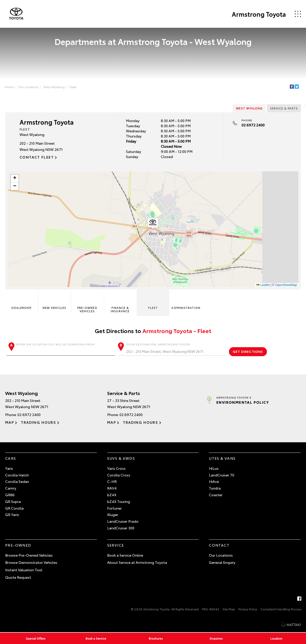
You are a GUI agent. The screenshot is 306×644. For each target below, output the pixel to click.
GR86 (10, 495)
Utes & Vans (222, 458)
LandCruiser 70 (222, 475)
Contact (219, 545)
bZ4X (112, 495)
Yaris (9, 468)
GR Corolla (14, 508)
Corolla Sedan (17, 482)
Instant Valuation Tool (24, 570)
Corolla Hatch (17, 475)
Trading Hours (38, 422)
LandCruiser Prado (123, 521)
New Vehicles (54, 301)
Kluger (113, 515)
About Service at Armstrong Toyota (137, 563)
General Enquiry (222, 563)
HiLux (214, 468)
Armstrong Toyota (259, 14)
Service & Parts (284, 108)
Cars (11, 458)
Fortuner (114, 508)
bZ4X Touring (119, 501)
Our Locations (29, 87)
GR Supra (13, 501)
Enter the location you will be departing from (61, 349)
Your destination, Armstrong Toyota (172, 349)
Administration (186, 301)
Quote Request (18, 577)
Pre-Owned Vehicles (87, 303)
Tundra (215, 488)
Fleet (73, 87)
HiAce (214, 482)
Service (116, 545)
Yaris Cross (116, 468)
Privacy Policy (248, 609)
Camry (11, 488)
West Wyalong (54, 87)
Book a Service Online (125, 555)
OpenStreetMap (286, 285)
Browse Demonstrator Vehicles (31, 563)
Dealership (21, 301)
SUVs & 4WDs (121, 458)
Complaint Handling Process (281, 609)
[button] (153, 224)
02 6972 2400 (253, 125)
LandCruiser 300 (121, 528)
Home (9, 87)
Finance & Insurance (120, 303)
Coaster (216, 495)
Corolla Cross (119, 475)
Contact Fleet (37, 157)
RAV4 (112, 488)
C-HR (112, 482)
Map (10, 422)
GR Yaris (12, 515)
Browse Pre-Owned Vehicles (29, 555)
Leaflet (263, 285)
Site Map (229, 609)
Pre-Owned (18, 545)
